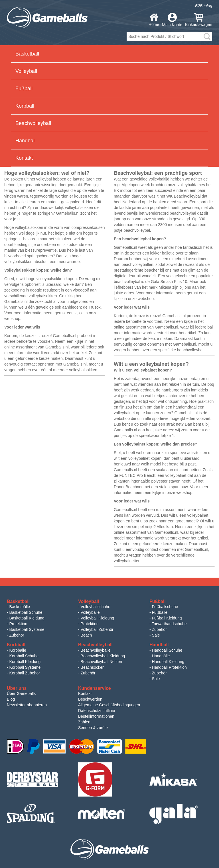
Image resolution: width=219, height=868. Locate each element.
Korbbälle (18, 650)
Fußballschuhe (165, 607)
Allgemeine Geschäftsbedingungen (109, 705)
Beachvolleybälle (96, 650)
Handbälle (161, 656)
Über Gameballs (21, 693)
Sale (156, 635)
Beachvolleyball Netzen (102, 662)
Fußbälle (160, 612)
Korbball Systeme (25, 667)
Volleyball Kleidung (98, 618)
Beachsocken (93, 667)
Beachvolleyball (33, 123)
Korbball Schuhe (24, 656)
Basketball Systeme (27, 629)
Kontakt (24, 158)
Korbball (25, 106)
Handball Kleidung (168, 662)
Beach (86, 635)
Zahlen (84, 722)
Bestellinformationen (96, 716)
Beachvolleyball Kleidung (103, 656)
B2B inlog (204, 6)
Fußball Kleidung (167, 618)
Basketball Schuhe (26, 612)
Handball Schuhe (167, 650)
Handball (26, 141)
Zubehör (17, 635)
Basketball (27, 54)
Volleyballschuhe (96, 607)
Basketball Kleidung (27, 618)
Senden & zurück (93, 728)
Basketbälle (20, 607)
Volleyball (26, 71)
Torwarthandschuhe (169, 624)
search (207, 36)
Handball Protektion (169, 667)
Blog (11, 699)
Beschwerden (90, 699)
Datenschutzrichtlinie (97, 711)
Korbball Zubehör (25, 673)
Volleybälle (90, 612)
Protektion (18, 624)
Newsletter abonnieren (27, 705)
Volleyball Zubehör (97, 629)
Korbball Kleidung (25, 662)
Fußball (24, 89)
